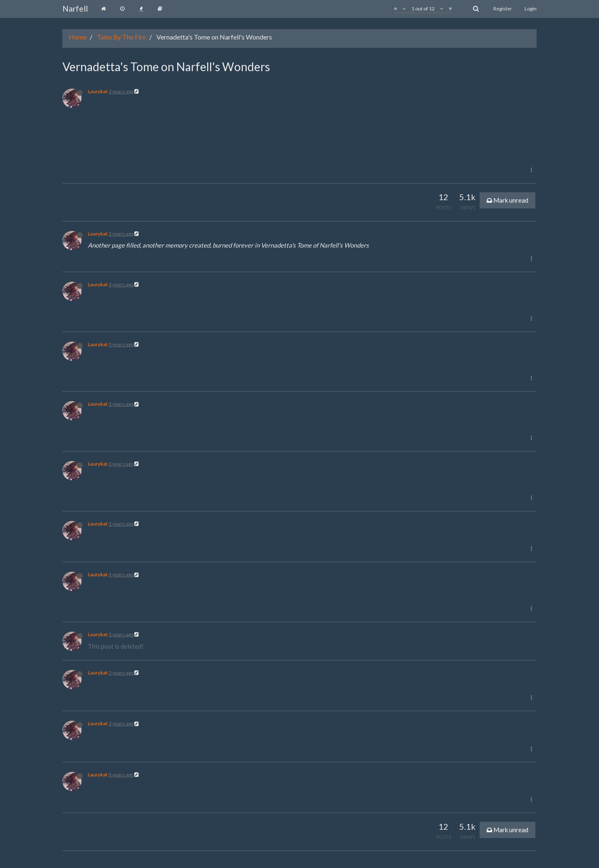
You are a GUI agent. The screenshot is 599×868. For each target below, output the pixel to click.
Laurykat (98, 91)
